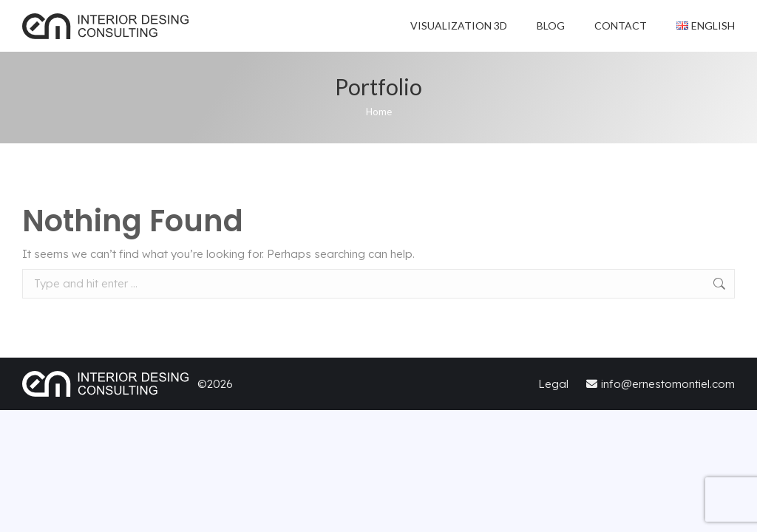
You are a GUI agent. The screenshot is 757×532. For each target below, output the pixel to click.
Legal (555, 384)
